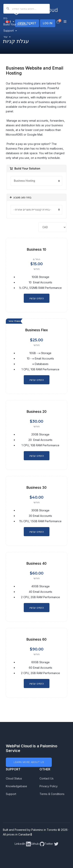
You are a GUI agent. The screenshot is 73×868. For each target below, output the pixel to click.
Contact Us (47, 778)
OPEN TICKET (27, 23)
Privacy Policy (49, 786)
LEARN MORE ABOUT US (29, 762)
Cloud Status (14, 778)
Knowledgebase (16, 786)
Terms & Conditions (52, 794)
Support (11, 794)
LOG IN (48, 23)
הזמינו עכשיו (37, 298)
